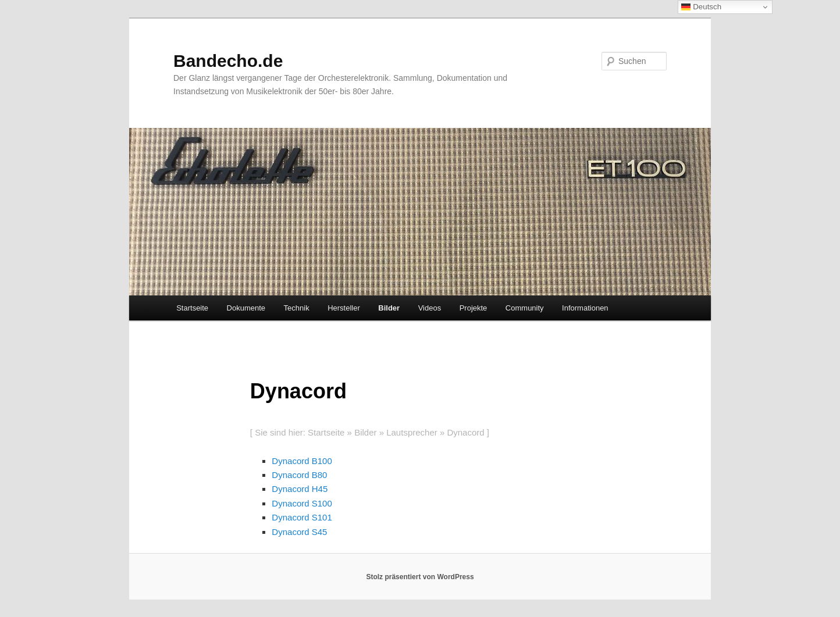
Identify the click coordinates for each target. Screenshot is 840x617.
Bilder (389, 308)
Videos (430, 308)
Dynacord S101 (302, 517)
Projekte (474, 308)
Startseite (192, 308)
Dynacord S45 (299, 532)
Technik (297, 308)
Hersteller (344, 308)
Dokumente (246, 308)
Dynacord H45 (300, 489)
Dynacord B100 (302, 461)
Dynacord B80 (299, 475)
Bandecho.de (228, 61)
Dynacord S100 (302, 503)
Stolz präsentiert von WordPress (420, 577)
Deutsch (701, 7)
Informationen (585, 308)
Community (525, 308)
